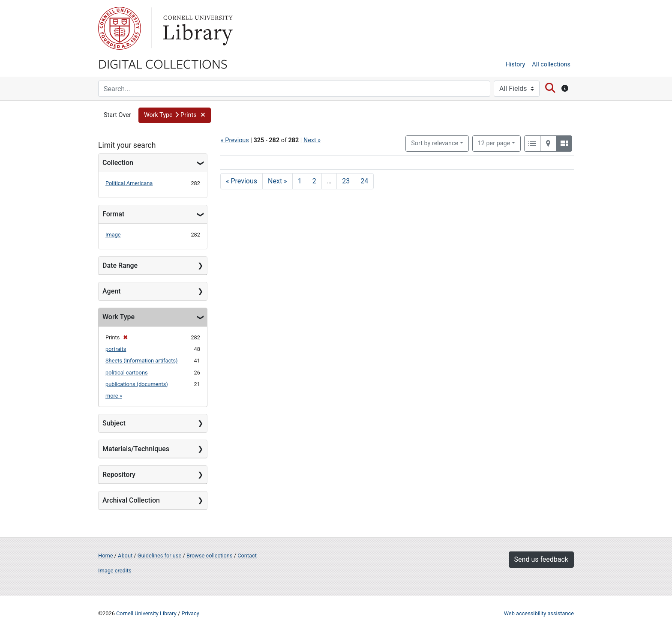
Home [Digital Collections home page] (105, 556)
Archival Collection (131, 500)
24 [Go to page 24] (364, 181)
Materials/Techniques (136, 449)
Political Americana (129, 183)
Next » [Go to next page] (277, 181)
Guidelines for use (159, 556)
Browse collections (210, 556)
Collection (118, 163)
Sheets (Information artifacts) (141, 361)
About (125, 556)
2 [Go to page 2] (314, 181)
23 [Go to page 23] (346, 181)
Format (113, 214)
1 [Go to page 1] (300, 181)
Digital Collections (163, 63)
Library (197, 28)
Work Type (118, 317)
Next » (312, 140)
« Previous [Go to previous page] (241, 181)
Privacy (190, 613)
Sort (435, 143)
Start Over (117, 115)
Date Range (120, 265)
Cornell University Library (146, 613)
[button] (175, 115)
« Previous (235, 140)
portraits (116, 349)
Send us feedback (541, 559)
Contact (247, 556)
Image (113, 235)
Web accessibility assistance (539, 613)
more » (114, 396)
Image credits (115, 571)
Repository (119, 475)
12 (494, 143)
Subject (114, 423)
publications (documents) (137, 384)
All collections (551, 64)
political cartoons (127, 373)
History (516, 64)
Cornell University (120, 28)
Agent (111, 291)
